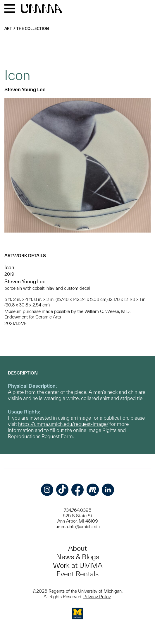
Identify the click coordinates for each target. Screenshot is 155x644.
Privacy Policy (97, 597)
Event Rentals (77, 574)
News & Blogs (78, 557)
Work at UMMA (78, 565)
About (77, 548)
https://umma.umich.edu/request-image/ (63, 424)
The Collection (33, 29)
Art (8, 29)
